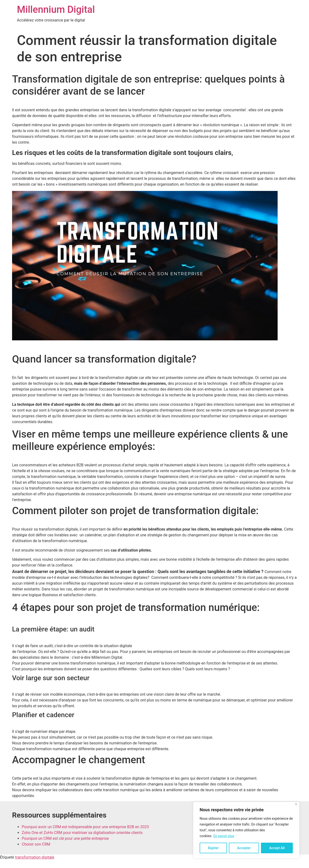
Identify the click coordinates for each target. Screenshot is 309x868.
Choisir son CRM (36, 844)
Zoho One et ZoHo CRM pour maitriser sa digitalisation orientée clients (82, 833)
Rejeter (213, 848)
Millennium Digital (56, 10)
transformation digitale (35, 857)
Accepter (244, 848)
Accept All (277, 848)
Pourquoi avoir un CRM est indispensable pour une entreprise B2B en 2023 (85, 827)
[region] (246, 830)
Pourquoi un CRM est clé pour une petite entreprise (65, 838)
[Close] (296, 804)
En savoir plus (224, 836)
